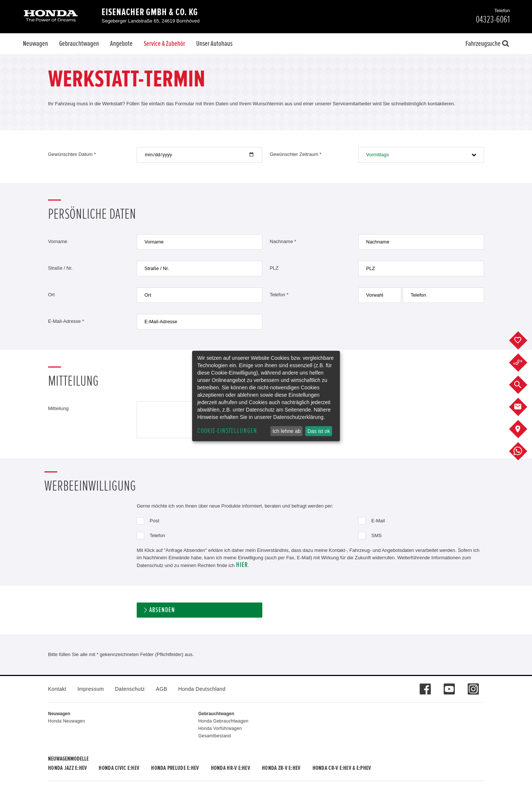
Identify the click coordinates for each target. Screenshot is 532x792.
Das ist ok (319, 431)
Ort (51, 295)
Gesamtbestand (215, 736)
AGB (161, 689)
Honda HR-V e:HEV (231, 768)
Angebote (121, 44)
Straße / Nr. (60, 268)
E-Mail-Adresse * (66, 321)
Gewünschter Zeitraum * (296, 154)
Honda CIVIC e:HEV (119, 768)
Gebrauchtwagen (79, 44)
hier (242, 565)
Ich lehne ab (286, 431)
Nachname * (283, 241)
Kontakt (57, 689)
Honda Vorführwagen (220, 728)
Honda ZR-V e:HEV (281, 768)
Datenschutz (130, 689)
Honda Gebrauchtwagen (224, 721)
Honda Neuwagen (66, 721)
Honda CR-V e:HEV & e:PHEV (342, 768)
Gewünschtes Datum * (72, 154)
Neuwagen (35, 44)
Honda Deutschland (202, 689)
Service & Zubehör (164, 44)
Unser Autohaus (214, 44)
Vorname (58, 241)
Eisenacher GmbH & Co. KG (150, 12)
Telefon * (279, 295)
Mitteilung (58, 408)
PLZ (274, 268)
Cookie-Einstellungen (227, 431)
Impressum (91, 689)
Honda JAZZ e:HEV (67, 768)
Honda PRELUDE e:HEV (175, 768)
